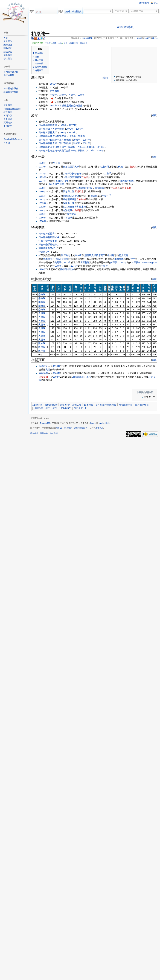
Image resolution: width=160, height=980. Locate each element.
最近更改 (8, 41)
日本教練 (38, 408)
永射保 (76, 196)
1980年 (42, 191)
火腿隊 (42, 313)
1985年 (79, 129)
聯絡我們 (8, 59)
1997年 (86, 140)
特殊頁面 (8, 112)
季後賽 (47, 248)
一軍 (59, 140)
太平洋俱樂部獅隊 (72, 174)
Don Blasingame (149, 262)
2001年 (86, 143)
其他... (108, 423)
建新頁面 (8, 55)
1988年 (72, 133)
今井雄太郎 (80, 207)
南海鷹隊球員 (126, 405)
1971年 (63, 125)
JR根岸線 (77, 377)
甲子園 (57, 163)
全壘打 (105, 196)
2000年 (56, 373)
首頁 (6, 38)
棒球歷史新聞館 (11, 89)
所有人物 (77, 405)
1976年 (74, 266)
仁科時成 (81, 199)
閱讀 (61, 11)
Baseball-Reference (13, 139)
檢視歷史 (77, 11)
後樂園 (42, 252)
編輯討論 (8, 45)
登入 (156, 3)
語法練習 (8, 52)
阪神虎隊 (52, 133)
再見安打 (124, 255)
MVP (53, 248)
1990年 (56, 366)
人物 (60, 43)
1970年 (54, 106)
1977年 (72, 125)
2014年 (90, 151)
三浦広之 (79, 191)
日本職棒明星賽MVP (49, 237)
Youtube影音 (51, 405)
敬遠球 (94, 196)
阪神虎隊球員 (142, 405)
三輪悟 (85, 177)
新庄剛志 (66, 255)
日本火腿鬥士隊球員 (106, 405)
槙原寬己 (101, 255)
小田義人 (115, 188)
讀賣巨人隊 (90, 255)
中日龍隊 (52, 140)
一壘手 (53, 95)
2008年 (56, 377)
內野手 (58, 262)
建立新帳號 (144, 3)
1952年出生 (65, 408)
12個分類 (37, 405)
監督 (58, 181)
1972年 (67, 262)
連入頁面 (8, 105)
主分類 (48, 43)
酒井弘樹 (43, 373)
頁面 (32, 11)
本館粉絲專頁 (125, 27)
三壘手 (63, 95)
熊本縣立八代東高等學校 (56, 259)
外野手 (72, 95)
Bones (93, 423)
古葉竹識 (85, 262)
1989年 (72, 136)
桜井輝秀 (104, 167)
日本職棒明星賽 (47, 234)
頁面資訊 (8, 122)
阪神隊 (42, 343)
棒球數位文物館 (11, 92)
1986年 (63, 133)
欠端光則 (43, 377)
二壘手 (81, 95)
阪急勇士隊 (69, 191)
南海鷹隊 (78, 106)
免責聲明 (54, 433)
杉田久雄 (127, 188)
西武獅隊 (68, 196)
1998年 (77, 143)
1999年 (79, 255)
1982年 (42, 199)
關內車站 (86, 377)
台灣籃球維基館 (11, 72)
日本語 (7, 143)
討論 (39, 11)
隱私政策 (34, 433)
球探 (73, 147)
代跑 (120, 167)
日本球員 (84, 43)
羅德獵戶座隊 (127, 181)
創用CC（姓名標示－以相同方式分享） (73, 428)
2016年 (101, 147)
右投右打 (55, 91)
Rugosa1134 (46, 423)
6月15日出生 (80, 408)
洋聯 (41, 248)
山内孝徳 (77, 210)
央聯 (48, 370)
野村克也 (65, 181)
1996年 (77, 140)
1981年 (42, 196)
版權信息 (99, 428)
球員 (65, 43)
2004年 (81, 147)
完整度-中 (65, 405)
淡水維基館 (9, 75)
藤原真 (133, 167)
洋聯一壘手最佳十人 (49, 245)
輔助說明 (8, 48)
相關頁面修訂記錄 (12, 109)
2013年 (91, 147)
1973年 (42, 167)
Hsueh (101, 423)
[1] (110, 195)
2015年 (100, 151)
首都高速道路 (67, 269)
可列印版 (8, 116)
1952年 (54, 84)
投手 (133, 259)
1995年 (82, 136)
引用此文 (8, 126)
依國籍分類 (74, 43)
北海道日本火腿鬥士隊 (59, 147)
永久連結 (8, 119)
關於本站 (44, 433)
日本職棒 (62, 106)
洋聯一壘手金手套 (48, 241)
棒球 (54, 43)
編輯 (106, 78)
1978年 (70, 129)
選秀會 (70, 106)
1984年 (42, 210)
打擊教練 (62, 136)
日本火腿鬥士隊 (56, 129)
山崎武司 (43, 366)
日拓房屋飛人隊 (71, 167)
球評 (48, 408)
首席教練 (136, 262)
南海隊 (42, 294)
